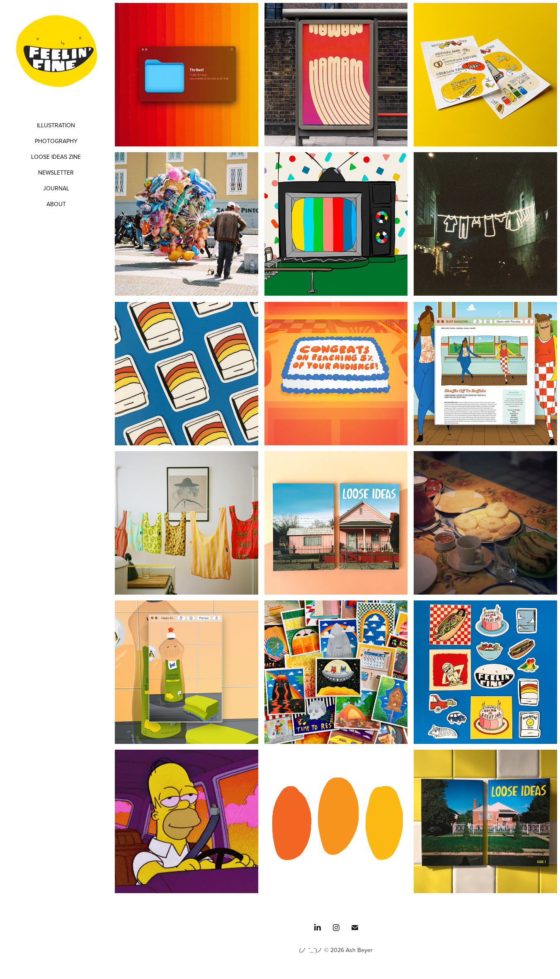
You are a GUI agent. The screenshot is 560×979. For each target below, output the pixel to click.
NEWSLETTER (56, 172)
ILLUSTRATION (56, 125)
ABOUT (56, 204)
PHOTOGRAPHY (56, 141)
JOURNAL (56, 188)
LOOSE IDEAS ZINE (56, 157)
